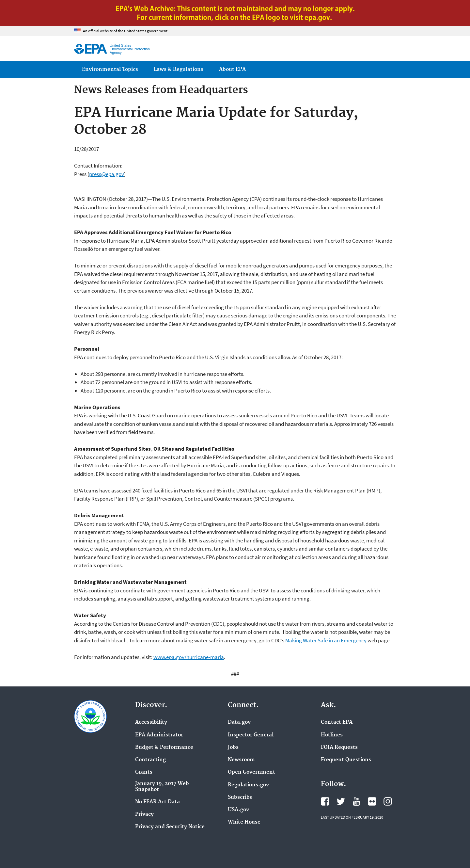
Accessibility (151, 722)
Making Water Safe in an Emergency (326, 640)
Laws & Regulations (179, 69)
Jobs (233, 747)
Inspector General (251, 735)
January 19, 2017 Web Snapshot (162, 787)
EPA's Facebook (325, 801)
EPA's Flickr (372, 801)
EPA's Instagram (388, 801)
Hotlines (332, 735)
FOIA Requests (339, 747)
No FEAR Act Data (157, 802)
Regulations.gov (248, 785)
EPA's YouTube (356, 801)
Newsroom (241, 760)
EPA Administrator (159, 735)
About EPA (232, 69)
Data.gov (239, 722)
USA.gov (238, 810)
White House (244, 822)
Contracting (150, 760)
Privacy (144, 814)
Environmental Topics (110, 69)
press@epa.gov (107, 174)
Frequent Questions (346, 760)
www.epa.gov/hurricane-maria (189, 657)
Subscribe (240, 797)
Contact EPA (337, 722)
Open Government (251, 772)
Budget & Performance (164, 747)
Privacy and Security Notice (170, 827)
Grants (144, 772)
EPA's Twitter (341, 801)
